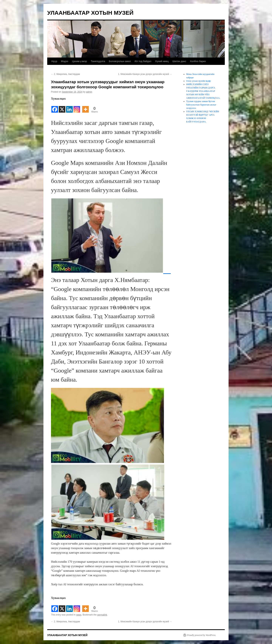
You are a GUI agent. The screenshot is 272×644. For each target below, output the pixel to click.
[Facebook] (55, 107)
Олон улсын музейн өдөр (199, 81)
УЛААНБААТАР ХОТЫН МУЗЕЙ (90, 13)
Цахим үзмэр (79, 61)
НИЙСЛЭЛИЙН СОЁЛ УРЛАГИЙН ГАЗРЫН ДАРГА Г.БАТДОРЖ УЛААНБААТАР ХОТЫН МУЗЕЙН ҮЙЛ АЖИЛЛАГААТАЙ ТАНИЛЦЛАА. (203, 91)
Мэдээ (65, 61)
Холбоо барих (198, 61)
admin (89, 92)
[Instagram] (77, 107)
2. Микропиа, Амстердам (65, 74)
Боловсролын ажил (120, 61)
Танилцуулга (98, 61)
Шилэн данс (179, 61)
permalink (102, 615)
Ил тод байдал (143, 61)
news (79, 615)
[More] (85, 107)
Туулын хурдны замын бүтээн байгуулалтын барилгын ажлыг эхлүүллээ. (201, 105)
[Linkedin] (69, 107)
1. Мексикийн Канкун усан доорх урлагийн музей (145, 74)
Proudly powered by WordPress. (202, 635)
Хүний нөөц (162, 61)
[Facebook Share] (81, 107)
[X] (62, 107)
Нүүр (54, 61)
